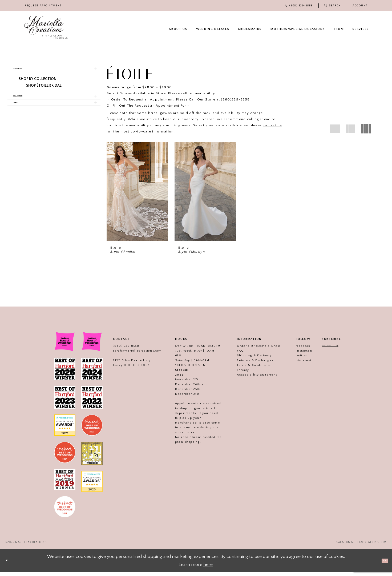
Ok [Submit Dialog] (382, 564)
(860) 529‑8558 (119, 350)
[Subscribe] (344, 351)
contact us (272, 125)
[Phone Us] (299, 6)
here (208, 569)
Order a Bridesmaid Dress (251, 350)
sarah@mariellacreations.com (130, 355)
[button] (360, 6)
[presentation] (137, 192)
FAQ (233, 355)
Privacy (236, 374)
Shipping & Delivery (247, 360)
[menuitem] (43, 6)
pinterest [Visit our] (296, 365)
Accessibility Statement (249, 379)
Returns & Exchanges (248, 365)
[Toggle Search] (333, 6)
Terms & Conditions (246, 369)
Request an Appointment (157, 106)
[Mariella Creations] (46, 27)
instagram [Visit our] (296, 355)
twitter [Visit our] (294, 360)
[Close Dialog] (9, 565)
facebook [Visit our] (296, 350)
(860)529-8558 (235, 99)
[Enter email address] (331, 351)
